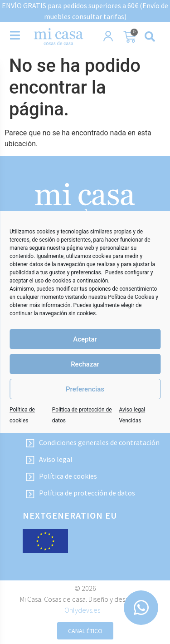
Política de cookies (61, 476)
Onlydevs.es (82, 610)
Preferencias (85, 389)
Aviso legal (49, 460)
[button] (150, 37)
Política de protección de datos (80, 493)
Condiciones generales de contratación (92, 443)
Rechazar (85, 364)
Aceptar (85, 339)
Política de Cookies (131, 297)
